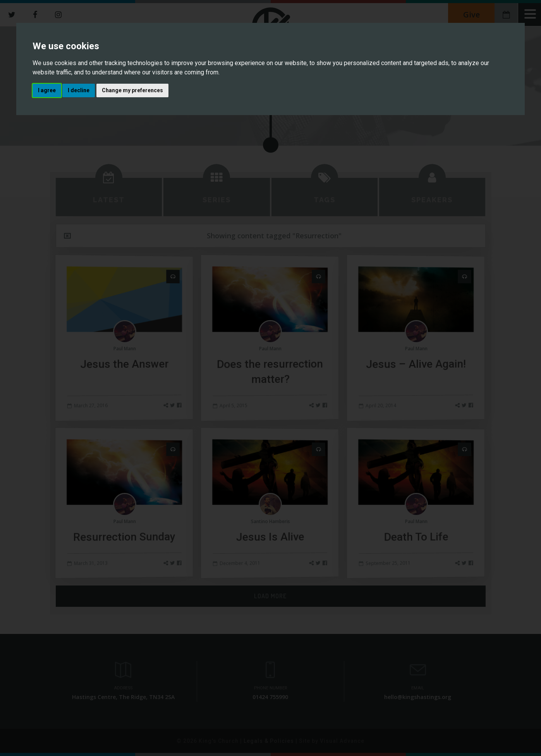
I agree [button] (47, 90)
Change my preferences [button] (132, 90)
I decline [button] (79, 90)
